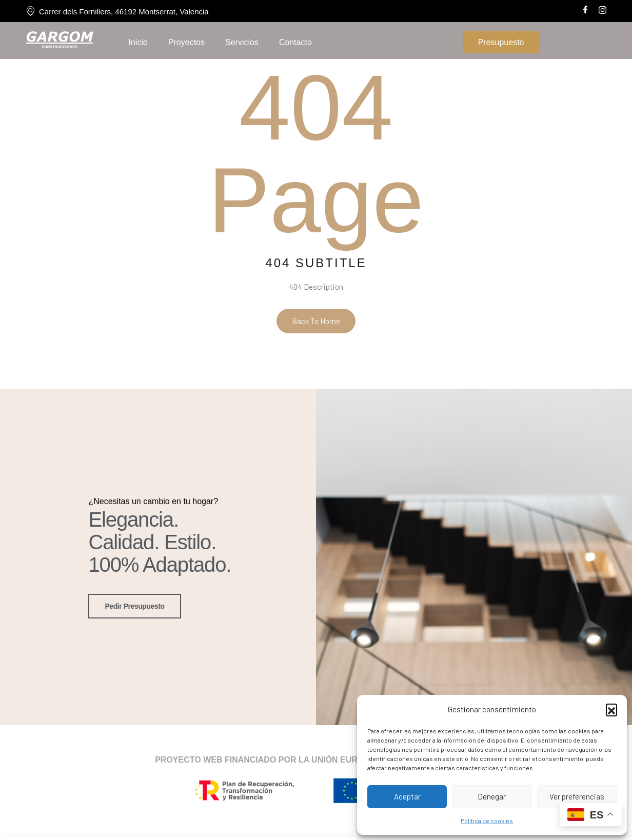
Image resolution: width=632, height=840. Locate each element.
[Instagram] (603, 9)
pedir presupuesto (134, 605)
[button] (611, 709)
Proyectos (186, 42)
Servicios (242, 42)
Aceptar (407, 796)
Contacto (295, 42)
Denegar (492, 796)
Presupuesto (501, 42)
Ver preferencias (577, 796)
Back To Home (316, 321)
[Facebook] (586, 9)
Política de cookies (487, 821)
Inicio (138, 42)
